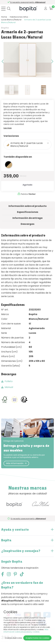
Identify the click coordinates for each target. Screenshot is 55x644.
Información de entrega (27, 218)
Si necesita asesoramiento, (28, 2)
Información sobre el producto (28, 206)
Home (4, 17)
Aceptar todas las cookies (37, 638)
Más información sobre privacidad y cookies (26, 631)
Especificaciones (28, 212)
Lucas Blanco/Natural (11, 20)
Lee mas (8, 128)
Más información (16, 463)
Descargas (27, 224)
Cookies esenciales (13, 638)
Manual (7, 387)
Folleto (7, 381)
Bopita (5, 28)
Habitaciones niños (19, 17)
